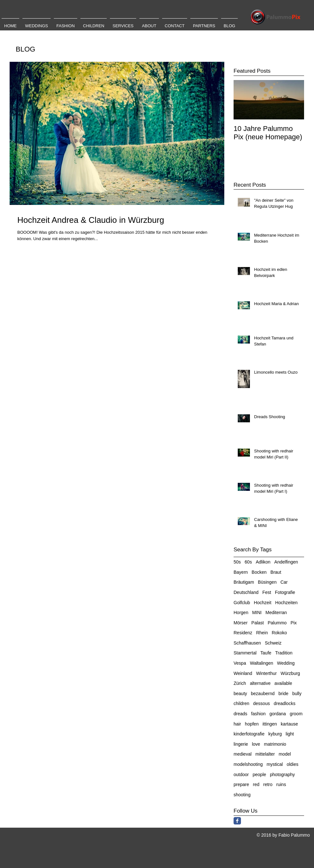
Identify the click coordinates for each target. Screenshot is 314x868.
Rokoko (279, 633)
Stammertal (245, 653)
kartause (289, 724)
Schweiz (273, 643)
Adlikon (263, 562)
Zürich (240, 683)
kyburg (275, 734)
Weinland (243, 673)
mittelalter (265, 754)
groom (296, 714)
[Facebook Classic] (237, 821)
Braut (276, 572)
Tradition (284, 653)
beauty (240, 694)
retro (268, 784)
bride (283, 694)
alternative (260, 683)
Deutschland (246, 592)
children (241, 703)
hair (237, 724)
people (259, 775)
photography (283, 775)
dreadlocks (285, 703)
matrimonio (275, 744)
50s (237, 562)
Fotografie (285, 592)
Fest (267, 592)
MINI (257, 612)
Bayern (241, 572)
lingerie (241, 744)
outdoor (241, 775)
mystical (275, 764)
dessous (261, 703)
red (256, 784)
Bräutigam (244, 582)
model (285, 754)
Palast (258, 623)
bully (297, 694)
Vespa (240, 663)
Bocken (259, 572)
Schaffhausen (247, 643)
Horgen (241, 612)
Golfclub (242, 603)
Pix (294, 623)
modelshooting (248, 764)
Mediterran (276, 612)
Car (284, 582)
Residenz (243, 633)
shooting (242, 795)
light (290, 734)
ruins (281, 784)
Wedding (286, 663)
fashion (258, 714)
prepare (241, 784)
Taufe (266, 653)
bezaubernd (263, 694)
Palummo (277, 623)
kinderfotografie (249, 734)
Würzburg (290, 673)
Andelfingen (286, 562)
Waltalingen (262, 663)
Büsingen (267, 582)
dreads (240, 714)
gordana (278, 714)
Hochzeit (262, 603)
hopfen (252, 724)
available (283, 683)
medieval (243, 754)
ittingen (270, 724)
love (256, 744)
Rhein (262, 633)
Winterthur (266, 673)
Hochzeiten (286, 603)
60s (248, 562)
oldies (293, 764)
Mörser (241, 623)
